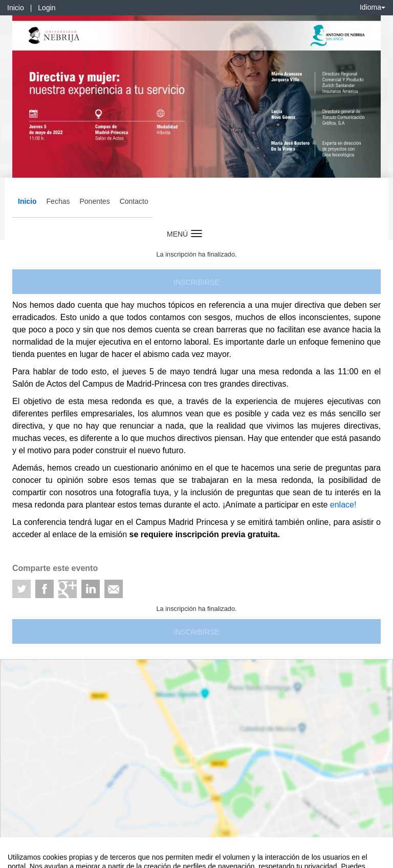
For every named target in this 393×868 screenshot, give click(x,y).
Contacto (134, 201)
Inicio (16, 8)
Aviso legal (16, 858)
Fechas (58, 201)
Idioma (373, 7)
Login (47, 8)
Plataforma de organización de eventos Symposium (202, 858)
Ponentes (94, 201)
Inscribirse (196, 282)
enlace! (342, 505)
